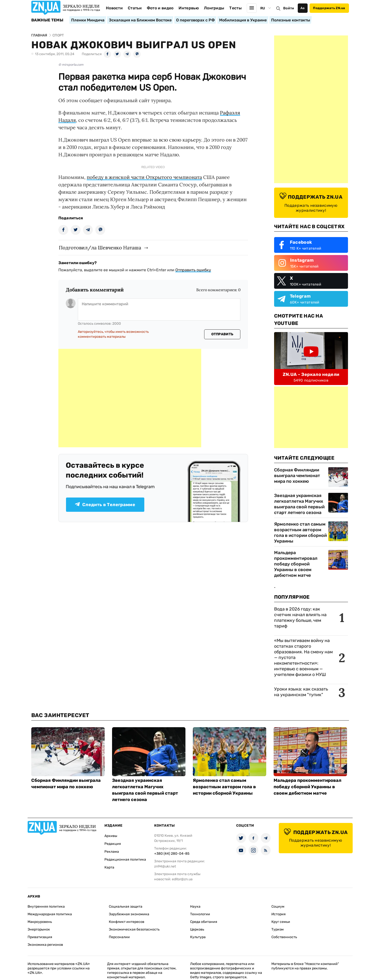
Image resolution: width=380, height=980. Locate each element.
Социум (278, 907)
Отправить (222, 334)
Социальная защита (126, 907)
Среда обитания (204, 922)
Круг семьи (281, 922)
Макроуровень (40, 922)
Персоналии (119, 937)
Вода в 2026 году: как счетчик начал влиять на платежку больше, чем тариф (300, 618)
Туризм (278, 929)
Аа (303, 8)
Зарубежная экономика (129, 914)
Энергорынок (39, 929)
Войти (289, 8)
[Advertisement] (130, 398)
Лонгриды (214, 8)
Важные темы (47, 20)
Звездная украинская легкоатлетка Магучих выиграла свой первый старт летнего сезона (299, 504)
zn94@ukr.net (165, 866)
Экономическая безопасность (134, 929)
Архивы (111, 836)
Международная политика (50, 914)
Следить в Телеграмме (105, 505)
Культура (198, 937)
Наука (195, 907)
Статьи (135, 8)
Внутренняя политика (46, 907)
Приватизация (40, 937)
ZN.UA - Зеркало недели (311, 374)
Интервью (189, 8)
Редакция (113, 844)
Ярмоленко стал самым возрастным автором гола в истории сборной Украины (300, 533)
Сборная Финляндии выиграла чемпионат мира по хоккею (297, 476)
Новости (114, 8)
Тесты (235, 8)
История (279, 914)
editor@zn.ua (182, 879)
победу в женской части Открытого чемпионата (144, 177)
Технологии (200, 914)
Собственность (284, 937)
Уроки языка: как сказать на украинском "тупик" (301, 692)
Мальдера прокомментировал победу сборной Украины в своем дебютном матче (296, 564)
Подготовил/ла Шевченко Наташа (100, 248)
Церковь (197, 929)
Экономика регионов (45, 945)
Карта (109, 867)
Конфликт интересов (127, 922)
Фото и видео (160, 8)
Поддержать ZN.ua (329, 8)
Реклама (112, 852)
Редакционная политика (125, 860)
